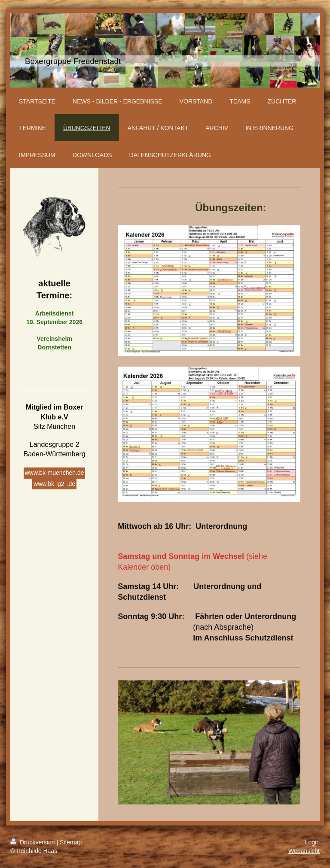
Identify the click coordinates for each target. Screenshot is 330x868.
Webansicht (304, 851)
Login (312, 842)
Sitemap (71, 842)
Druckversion (33, 842)
